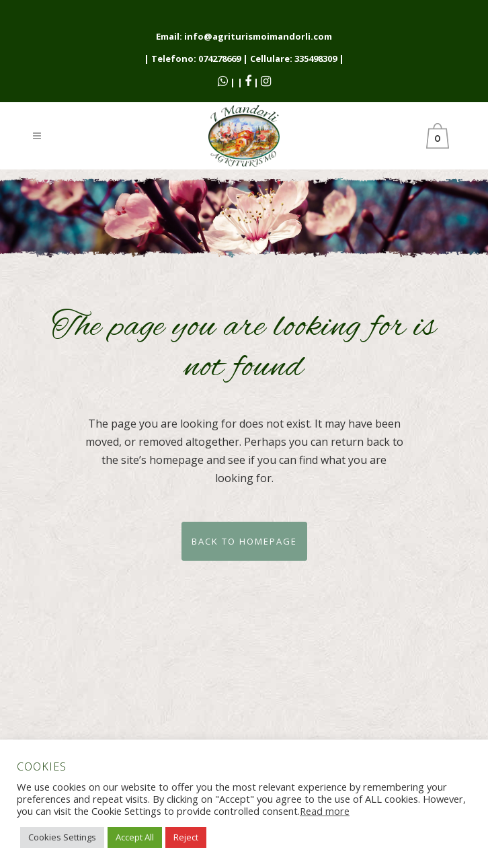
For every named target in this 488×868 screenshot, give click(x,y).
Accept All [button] (135, 837)
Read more (325, 811)
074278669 (219, 58)
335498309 (316, 58)
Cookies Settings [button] (62, 837)
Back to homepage (244, 541)
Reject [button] (186, 837)
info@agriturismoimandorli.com (258, 36)
